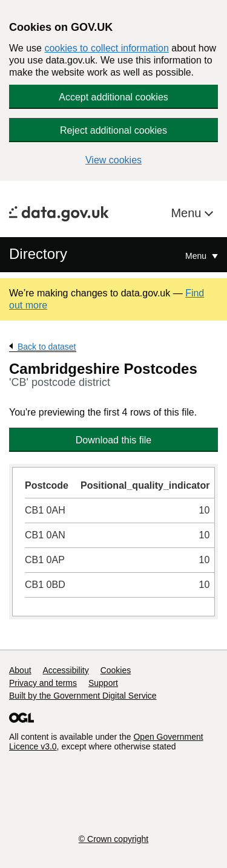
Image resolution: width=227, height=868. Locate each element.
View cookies (113, 160)
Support (103, 683)
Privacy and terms (43, 683)
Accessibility (65, 670)
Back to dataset (47, 347)
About (20, 670)
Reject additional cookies (113, 130)
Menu (188, 213)
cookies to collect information (106, 48)
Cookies (116, 670)
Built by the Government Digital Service (83, 696)
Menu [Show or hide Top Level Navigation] (197, 256)
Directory (38, 254)
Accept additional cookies (113, 97)
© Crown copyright (113, 839)
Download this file (113, 440)
